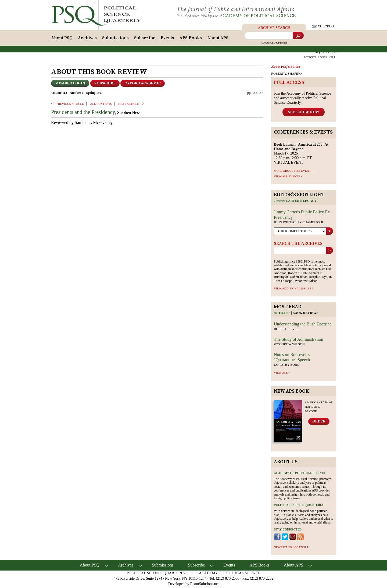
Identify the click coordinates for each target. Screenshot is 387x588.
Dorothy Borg (287, 366)
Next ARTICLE (129, 105)
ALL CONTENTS (101, 105)
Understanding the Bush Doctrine (303, 326)
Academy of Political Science (262, 16)
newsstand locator (290, 548)
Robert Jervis (286, 331)
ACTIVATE (310, 59)
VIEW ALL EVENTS (287, 178)
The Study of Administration (299, 341)
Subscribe (145, 40)
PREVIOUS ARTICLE (70, 105)
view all (281, 374)
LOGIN (322, 59)
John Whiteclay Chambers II (298, 224)
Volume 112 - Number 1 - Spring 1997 (77, 94)
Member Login (70, 85)
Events (167, 40)
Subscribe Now (304, 113)
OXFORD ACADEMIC (143, 85)
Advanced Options (274, 44)
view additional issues (292, 290)
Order (319, 423)
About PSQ (62, 40)
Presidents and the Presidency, (84, 114)
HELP (332, 59)
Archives (87, 40)
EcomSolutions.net (205, 585)
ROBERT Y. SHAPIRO (286, 75)
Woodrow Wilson (289, 346)
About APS (218, 40)
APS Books (191, 40)
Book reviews (306, 314)
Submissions (115, 40)
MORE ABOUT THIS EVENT (292, 172)
